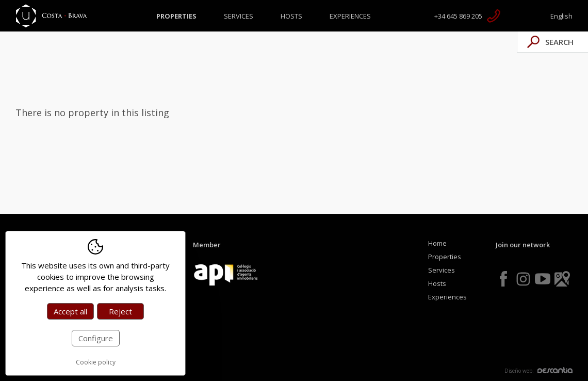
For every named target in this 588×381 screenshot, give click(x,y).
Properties (176, 16)
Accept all (70, 311)
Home (437, 243)
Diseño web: (538, 371)
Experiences (350, 16)
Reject (120, 311)
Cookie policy (96, 362)
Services (239, 16)
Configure (96, 338)
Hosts (291, 16)
